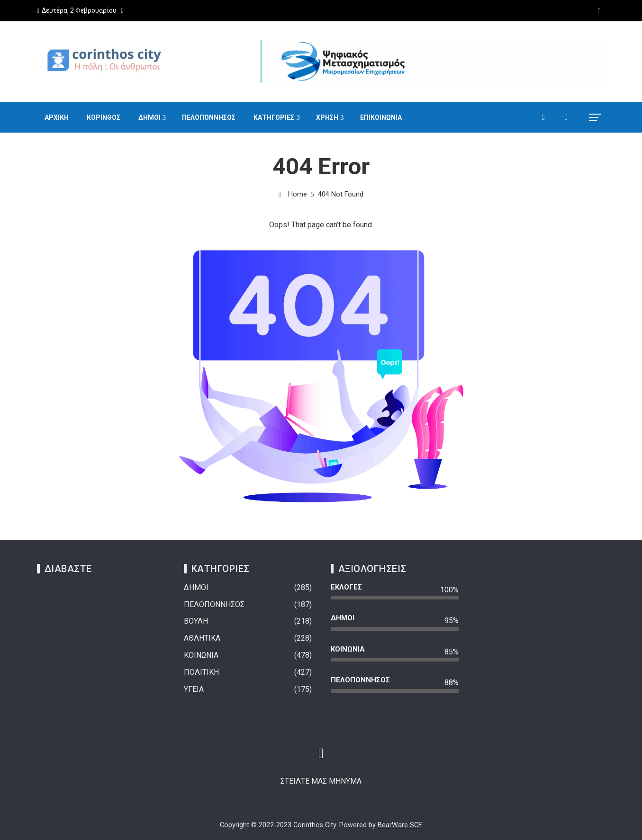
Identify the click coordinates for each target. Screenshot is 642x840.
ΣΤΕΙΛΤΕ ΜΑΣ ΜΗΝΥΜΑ (321, 781)
